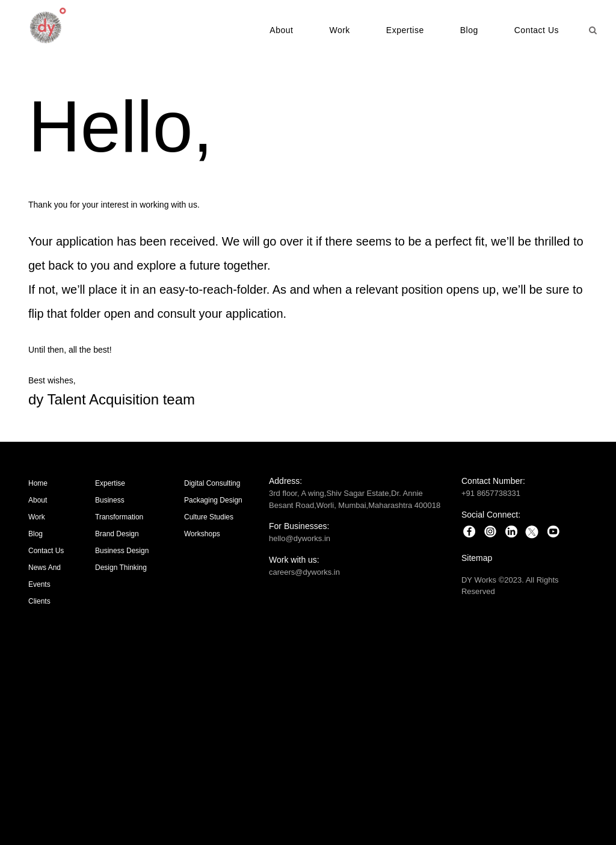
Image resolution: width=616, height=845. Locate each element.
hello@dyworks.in (300, 538)
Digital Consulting (212, 483)
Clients (39, 601)
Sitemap (477, 558)
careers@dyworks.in (304, 572)
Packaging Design (213, 500)
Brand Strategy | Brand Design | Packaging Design (308, 718)
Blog (469, 30)
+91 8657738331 (491, 493)
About (281, 30)
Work (339, 30)
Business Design (122, 551)
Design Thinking (121, 568)
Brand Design (117, 534)
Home (38, 483)
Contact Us (537, 30)
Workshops (202, 534)
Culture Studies (209, 517)
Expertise (405, 30)
